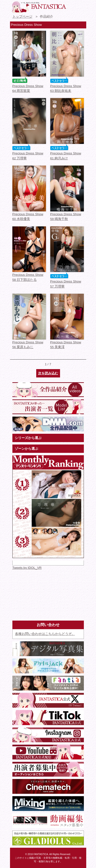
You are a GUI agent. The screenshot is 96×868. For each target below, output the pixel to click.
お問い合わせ (72, 6)
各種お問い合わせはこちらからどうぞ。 (45, 634)
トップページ (22, 17)
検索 (81, 6)
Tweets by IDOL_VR (27, 568)
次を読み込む (48, 373)
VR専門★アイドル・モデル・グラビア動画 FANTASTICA (39, 7)
